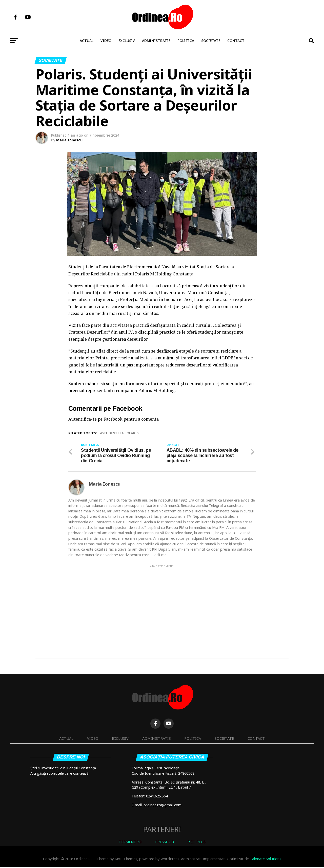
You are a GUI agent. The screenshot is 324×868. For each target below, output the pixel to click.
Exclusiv (127, 41)
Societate (211, 41)
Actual (87, 41)
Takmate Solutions (266, 860)
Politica (186, 41)
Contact (236, 41)
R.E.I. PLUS (197, 843)
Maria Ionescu (69, 140)
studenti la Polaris (120, 433)
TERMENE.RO (130, 843)
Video (106, 41)
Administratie (156, 41)
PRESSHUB (165, 843)
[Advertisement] (162, 605)
